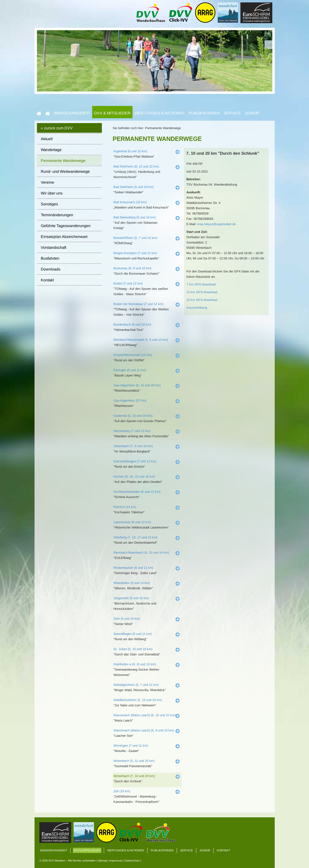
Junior (252, 113)
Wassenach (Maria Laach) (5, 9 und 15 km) (144, 730)
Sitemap (102, 861)
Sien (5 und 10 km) (127, 619)
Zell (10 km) (122, 791)
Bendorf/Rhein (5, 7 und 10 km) (135, 238)
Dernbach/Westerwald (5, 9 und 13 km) (141, 340)
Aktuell (47, 139)
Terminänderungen (57, 215)
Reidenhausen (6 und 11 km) (133, 568)
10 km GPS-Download (202, 292)
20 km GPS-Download (202, 300)
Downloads (51, 269)
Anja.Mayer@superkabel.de (216, 224)
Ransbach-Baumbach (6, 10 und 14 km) (141, 552)
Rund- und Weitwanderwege (65, 171)
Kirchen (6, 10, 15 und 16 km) (134, 476)
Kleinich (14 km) (125, 507)
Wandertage (51, 150)
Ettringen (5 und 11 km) (130, 370)
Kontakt (47, 280)
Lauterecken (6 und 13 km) (132, 522)
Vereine (47, 182)
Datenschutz (132, 861)
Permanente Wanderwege (63, 161)
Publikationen (204, 113)
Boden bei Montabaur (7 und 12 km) (138, 304)
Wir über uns (52, 193)
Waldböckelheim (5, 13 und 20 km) (138, 700)
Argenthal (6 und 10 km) (130, 151)
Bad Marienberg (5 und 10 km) (135, 217)
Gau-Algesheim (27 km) (130, 400)
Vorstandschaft (53, 247)
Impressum (116, 861)
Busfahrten (50, 258)
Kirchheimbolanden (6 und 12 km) (137, 492)
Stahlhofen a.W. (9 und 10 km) (135, 664)
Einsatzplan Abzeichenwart (64, 237)
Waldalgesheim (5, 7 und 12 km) (136, 685)
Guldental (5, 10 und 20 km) (133, 416)
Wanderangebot (72, 113)
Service (232, 113)
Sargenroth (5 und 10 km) (131, 598)
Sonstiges (49, 204)
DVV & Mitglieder (112, 113)
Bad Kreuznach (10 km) (130, 202)
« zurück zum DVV (57, 128)
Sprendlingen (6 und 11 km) (133, 634)
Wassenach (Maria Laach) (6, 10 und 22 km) (144, 715)
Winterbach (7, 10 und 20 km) (134, 776)
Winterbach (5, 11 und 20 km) (134, 761)
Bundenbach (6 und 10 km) (132, 324)
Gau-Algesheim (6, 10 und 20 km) (137, 385)
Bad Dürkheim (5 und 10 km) (133, 187)
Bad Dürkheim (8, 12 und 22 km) (136, 166)
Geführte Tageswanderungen (66, 226)
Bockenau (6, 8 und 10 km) (132, 268)
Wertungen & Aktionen (160, 113)
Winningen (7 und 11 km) (131, 746)
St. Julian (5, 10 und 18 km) (133, 649)
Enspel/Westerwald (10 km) (133, 355)
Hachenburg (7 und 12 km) (132, 431)
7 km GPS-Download (201, 284)
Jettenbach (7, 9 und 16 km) (133, 446)
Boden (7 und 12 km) (128, 283)
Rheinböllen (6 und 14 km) (132, 583)
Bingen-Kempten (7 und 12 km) (135, 253)
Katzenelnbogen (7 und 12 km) (135, 461)
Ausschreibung (197, 308)
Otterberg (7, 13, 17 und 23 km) (135, 537)
